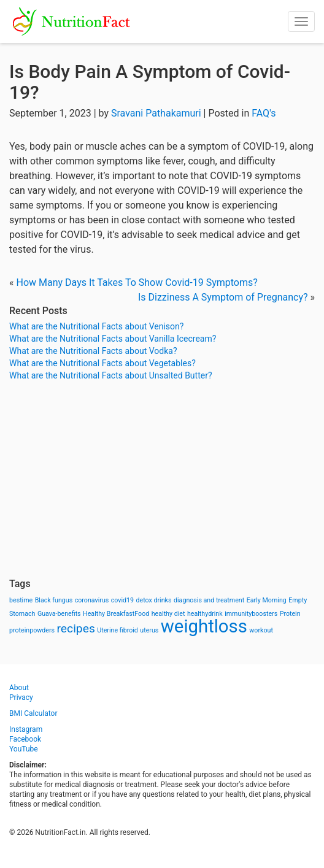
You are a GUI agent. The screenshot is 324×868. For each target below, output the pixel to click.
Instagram (26, 729)
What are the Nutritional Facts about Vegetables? (102, 363)
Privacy (21, 697)
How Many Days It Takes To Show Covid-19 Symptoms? (137, 282)
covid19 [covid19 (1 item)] (122, 600)
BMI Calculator (33, 713)
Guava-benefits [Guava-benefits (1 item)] (59, 614)
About (19, 688)
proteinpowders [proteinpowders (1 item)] (32, 630)
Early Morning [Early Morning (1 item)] (267, 600)
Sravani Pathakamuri (156, 113)
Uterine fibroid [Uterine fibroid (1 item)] (118, 630)
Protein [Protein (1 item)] (290, 614)
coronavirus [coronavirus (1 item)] (92, 600)
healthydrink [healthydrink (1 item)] (205, 614)
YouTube (24, 749)
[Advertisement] (162, 480)
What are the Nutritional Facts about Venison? (96, 326)
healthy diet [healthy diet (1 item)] (168, 614)
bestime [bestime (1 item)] (21, 600)
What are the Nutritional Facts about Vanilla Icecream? (113, 339)
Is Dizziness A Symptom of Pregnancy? (223, 297)
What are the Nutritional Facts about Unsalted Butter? (111, 375)
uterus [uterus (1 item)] (149, 630)
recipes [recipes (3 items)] (76, 628)
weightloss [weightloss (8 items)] (204, 626)
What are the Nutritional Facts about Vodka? (93, 351)
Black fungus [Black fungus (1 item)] (54, 600)
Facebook (25, 739)
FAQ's (264, 113)
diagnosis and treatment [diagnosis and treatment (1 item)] (209, 600)
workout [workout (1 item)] (261, 630)
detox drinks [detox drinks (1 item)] (154, 600)
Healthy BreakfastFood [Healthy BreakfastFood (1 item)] (116, 614)
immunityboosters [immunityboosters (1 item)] (251, 614)
